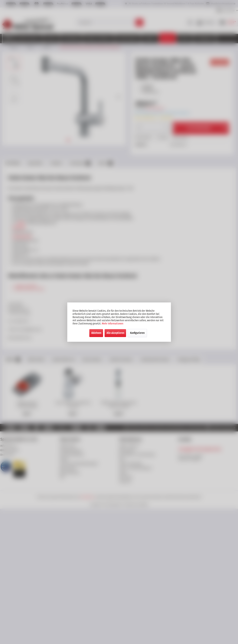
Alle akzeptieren (115, 333)
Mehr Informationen (112, 324)
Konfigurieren (137, 333)
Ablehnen (96, 333)
